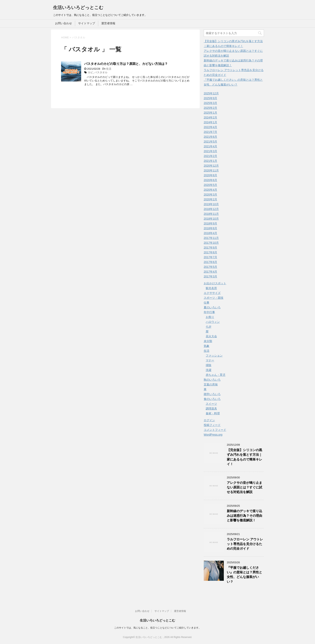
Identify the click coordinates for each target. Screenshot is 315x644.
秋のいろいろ (212, 380)
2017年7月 (210, 257)
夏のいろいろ (212, 307)
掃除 (209, 365)
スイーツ (211, 404)
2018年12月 (211, 209)
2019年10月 (211, 204)
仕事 (207, 303)
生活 (109, 69)
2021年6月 (210, 137)
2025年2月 (210, 108)
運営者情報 (108, 23)
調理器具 (211, 409)
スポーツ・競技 (214, 298)
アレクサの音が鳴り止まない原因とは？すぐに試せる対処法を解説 (244, 487)
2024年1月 (210, 122)
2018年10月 (211, 219)
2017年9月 (210, 248)
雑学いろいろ (212, 394)
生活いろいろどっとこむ (78, 8)
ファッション (214, 356)
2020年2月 (210, 199)
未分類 (208, 341)
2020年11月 (211, 170)
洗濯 (209, 370)
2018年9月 (210, 223)
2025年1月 (210, 113)
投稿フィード (212, 425)
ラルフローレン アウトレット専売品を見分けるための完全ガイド (245, 544)
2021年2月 (210, 156)
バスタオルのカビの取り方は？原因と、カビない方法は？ (126, 64)
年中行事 (209, 312)
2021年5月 (210, 142)
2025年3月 (210, 103)
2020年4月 (210, 190)
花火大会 (211, 336)
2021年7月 (210, 132)
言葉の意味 (211, 384)
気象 (207, 346)
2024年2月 (210, 117)
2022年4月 (210, 127)
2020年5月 (210, 185)
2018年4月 (210, 233)
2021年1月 (210, 161)
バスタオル (101, 72)
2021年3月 (210, 151)
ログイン (209, 420)
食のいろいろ (212, 399)
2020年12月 (211, 166)
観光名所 (211, 288)
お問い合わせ (63, 23)
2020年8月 (210, 175)
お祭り (210, 317)
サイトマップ (87, 23)
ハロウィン (213, 322)
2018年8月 (210, 228)
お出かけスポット (215, 283)
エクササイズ (212, 293)
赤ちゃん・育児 (216, 375)
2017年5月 (210, 267)
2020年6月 (210, 180)
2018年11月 (211, 214)
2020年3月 (210, 195)
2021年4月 (210, 146)
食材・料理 (213, 413)
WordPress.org (213, 435)
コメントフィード (215, 430)
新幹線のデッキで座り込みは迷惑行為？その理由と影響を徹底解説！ (244, 516)
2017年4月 (210, 272)
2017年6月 (210, 262)
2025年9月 (210, 98)
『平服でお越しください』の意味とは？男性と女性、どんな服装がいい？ (244, 575)
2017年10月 (211, 243)
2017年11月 (211, 238)
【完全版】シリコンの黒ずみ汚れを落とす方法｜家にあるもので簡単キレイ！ (244, 457)
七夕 (209, 327)
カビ (90, 72)
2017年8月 (210, 252)
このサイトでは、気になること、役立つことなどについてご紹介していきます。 (157, 628)
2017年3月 (210, 276)
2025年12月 (211, 93)
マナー (210, 360)
